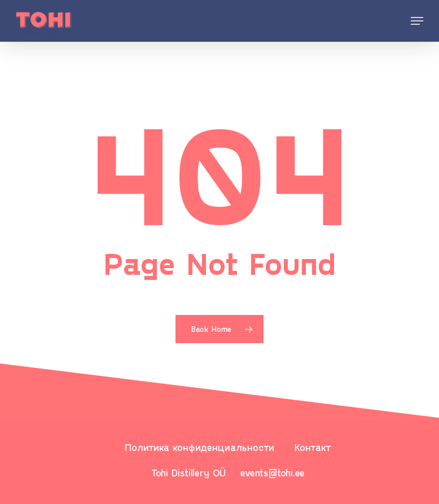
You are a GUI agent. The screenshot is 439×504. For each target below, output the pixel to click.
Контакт (313, 447)
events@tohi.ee (273, 472)
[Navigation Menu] (417, 21)
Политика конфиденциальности (199, 447)
